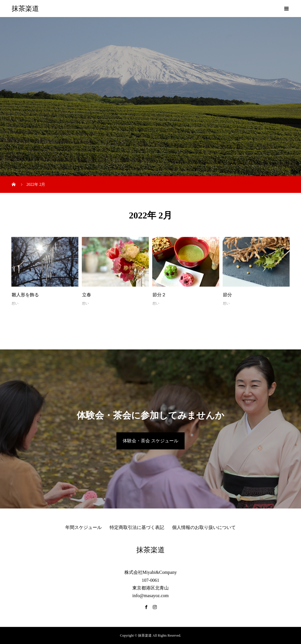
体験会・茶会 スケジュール (150, 441)
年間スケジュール (83, 527)
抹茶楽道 (25, 9)
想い (15, 303)
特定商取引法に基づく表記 (137, 527)
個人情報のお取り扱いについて (204, 527)
